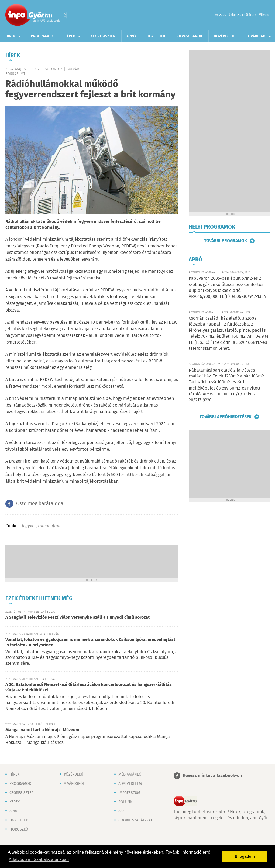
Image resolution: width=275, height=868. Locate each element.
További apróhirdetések (226, 417)
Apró (131, 36)
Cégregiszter (103, 36)
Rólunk (125, 802)
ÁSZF (122, 811)
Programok (42, 36)
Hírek (11, 36)
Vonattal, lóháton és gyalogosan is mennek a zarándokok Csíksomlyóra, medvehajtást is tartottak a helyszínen (90, 643)
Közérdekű (224, 36)
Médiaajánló (130, 775)
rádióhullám (50, 526)
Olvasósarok (190, 36)
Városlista (65, 15)
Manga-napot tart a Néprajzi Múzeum (42, 730)
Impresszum (129, 793)
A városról (74, 784)
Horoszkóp (20, 829)
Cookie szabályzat (135, 820)
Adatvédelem (130, 784)
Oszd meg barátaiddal (40, 504)
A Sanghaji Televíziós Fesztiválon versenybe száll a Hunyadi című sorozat (78, 617)
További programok (226, 241)
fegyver (29, 526)
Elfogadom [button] (245, 856)
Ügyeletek (156, 36)
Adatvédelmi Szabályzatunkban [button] (39, 860)
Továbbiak (256, 36)
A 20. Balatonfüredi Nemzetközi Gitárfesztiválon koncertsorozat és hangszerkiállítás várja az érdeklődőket (89, 687)
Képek (70, 36)
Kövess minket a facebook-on (212, 776)
